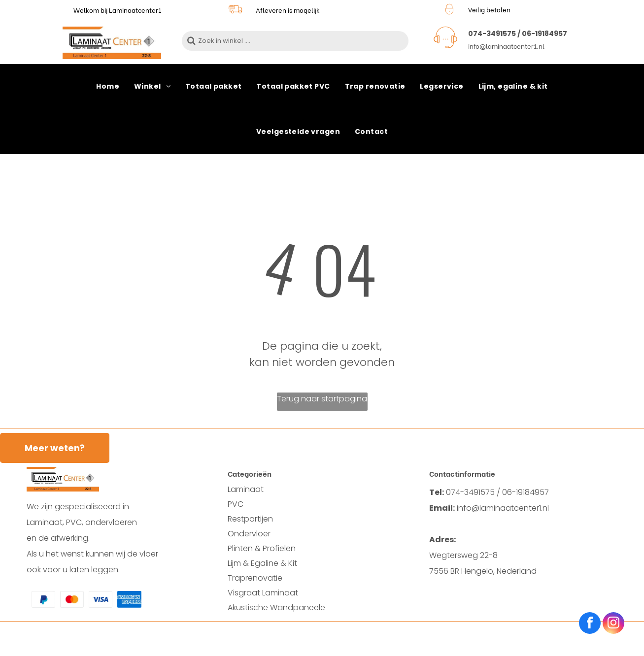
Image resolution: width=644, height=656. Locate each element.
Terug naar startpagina (322, 399)
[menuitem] (108, 87)
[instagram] (613, 624)
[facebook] (590, 624)
